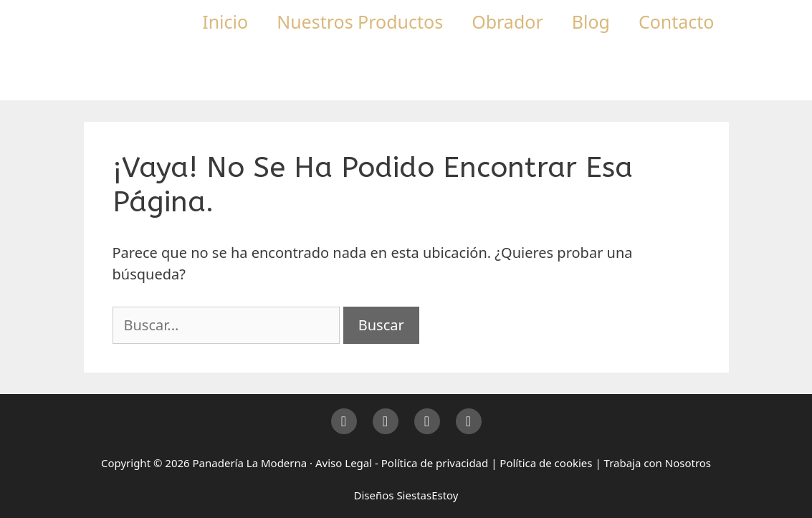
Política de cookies (546, 463)
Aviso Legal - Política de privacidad (402, 463)
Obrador (507, 21)
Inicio (225, 21)
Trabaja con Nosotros (658, 463)
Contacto (677, 21)
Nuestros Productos (360, 21)
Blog (591, 21)
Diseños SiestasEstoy (406, 495)
